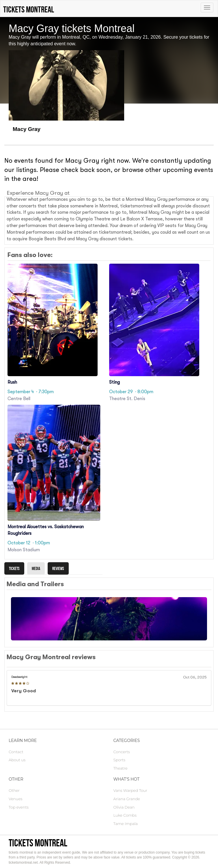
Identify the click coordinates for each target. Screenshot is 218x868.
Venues (15, 799)
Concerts (122, 752)
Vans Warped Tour (130, 790)
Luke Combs (125, 815)
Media (36, 568)
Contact (16, 752)
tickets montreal (38, 843)
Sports (119, 760)
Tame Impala (126, 824)
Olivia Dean (124, 807)
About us (17, 760)
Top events (19, 807)
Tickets (14, 568)
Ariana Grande (127, 799)
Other (14, 790)
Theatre (121, 768)
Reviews (58, 568)
